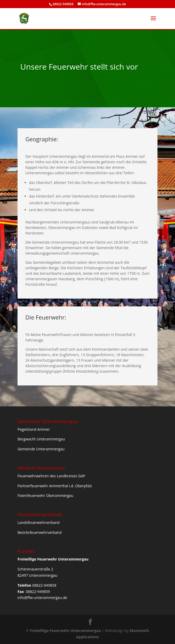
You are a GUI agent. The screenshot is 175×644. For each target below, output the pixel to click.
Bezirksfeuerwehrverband (40, 532)
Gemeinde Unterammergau (41, 449)
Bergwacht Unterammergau (41, 439)
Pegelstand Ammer (34, 429)
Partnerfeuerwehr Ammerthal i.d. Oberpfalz (55, 486)
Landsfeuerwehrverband (39, 522)
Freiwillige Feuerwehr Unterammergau (66, 631)
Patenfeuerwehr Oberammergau (45, 495)
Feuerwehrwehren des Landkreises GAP (51, 476)
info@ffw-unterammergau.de (42, 598)
